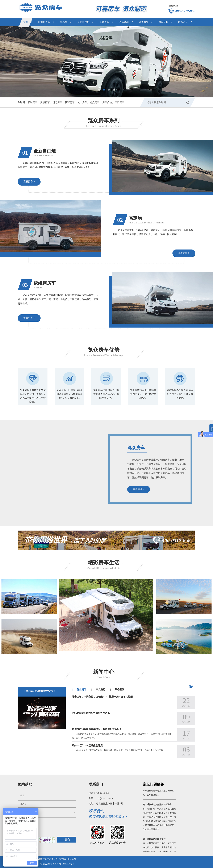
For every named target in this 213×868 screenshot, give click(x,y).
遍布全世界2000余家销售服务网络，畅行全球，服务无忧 (180, 394)
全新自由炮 (45, 151)
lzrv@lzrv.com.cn (104, 798)
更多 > (192, 687)
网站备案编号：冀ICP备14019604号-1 (57, 864)
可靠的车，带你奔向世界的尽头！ (40, 691)
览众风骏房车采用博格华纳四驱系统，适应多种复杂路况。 (143, 394)
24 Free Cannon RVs (43, 155)
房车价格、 (108, 102)
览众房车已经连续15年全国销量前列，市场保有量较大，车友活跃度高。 (70, 394)
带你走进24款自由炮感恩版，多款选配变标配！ (97, 729)
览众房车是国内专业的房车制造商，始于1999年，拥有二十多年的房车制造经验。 (33, 396)
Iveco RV (38, 288)
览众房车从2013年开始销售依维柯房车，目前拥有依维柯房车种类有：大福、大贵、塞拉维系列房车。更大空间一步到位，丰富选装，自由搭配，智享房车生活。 (58, 299)
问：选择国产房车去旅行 (154, 841)
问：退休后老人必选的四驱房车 (157, 807)
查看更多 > (29, 181)
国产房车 (120, 102)
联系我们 (96, 784)
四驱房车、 (71, 102)
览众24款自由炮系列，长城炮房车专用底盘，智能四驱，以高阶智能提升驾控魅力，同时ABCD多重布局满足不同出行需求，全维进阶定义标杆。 (58, 165)
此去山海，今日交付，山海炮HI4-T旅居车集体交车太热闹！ (103, 697)
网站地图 (72, 859)
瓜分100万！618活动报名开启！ (88, 745)
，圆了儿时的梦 (65, 540)
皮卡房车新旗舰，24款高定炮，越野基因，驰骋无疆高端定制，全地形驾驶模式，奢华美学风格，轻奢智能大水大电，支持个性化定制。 (153, 232)
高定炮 (135, 218)
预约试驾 (25, 784)
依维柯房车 (45, 283)
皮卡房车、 (83, 102)
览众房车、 (96, 102)
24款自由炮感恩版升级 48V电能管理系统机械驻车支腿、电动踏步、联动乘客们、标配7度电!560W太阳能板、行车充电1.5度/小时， (122, 736)
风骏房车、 (46, 102)
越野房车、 (59, 102)
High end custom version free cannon (146, 223)
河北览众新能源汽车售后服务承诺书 (91, 713)
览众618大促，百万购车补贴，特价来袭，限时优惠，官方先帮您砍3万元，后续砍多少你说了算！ (121, 750)
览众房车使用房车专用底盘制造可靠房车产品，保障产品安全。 (106, 394)
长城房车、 (34, 102)
